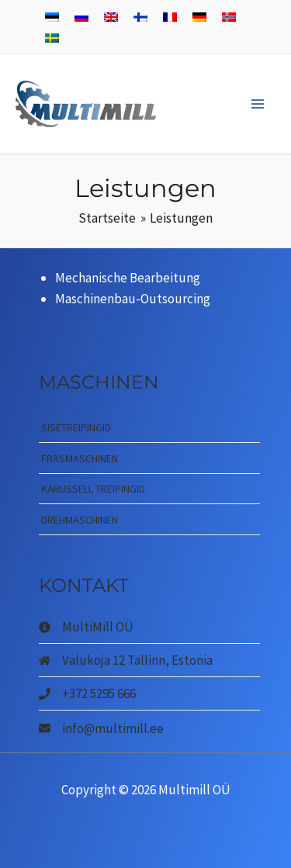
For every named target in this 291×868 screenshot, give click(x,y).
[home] (126, 660)
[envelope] (101, 728)
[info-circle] (86, 627)
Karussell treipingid (93, 489)
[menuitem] (52, 16)
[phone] (87, 693)
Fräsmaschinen (80, 458)
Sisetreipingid (76, 427)
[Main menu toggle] (258, 104)
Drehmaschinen (80, 520)
